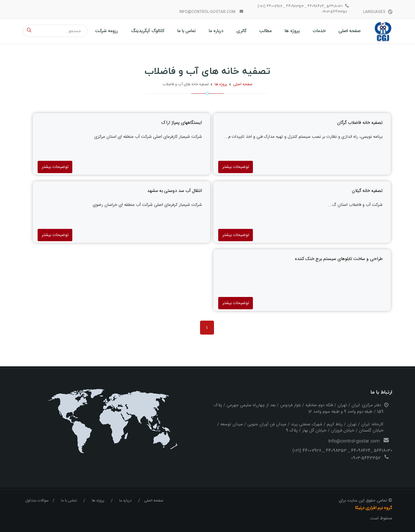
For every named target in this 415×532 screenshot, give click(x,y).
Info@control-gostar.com (354, 441)
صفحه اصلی (243, 84)
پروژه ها (221, 84)
